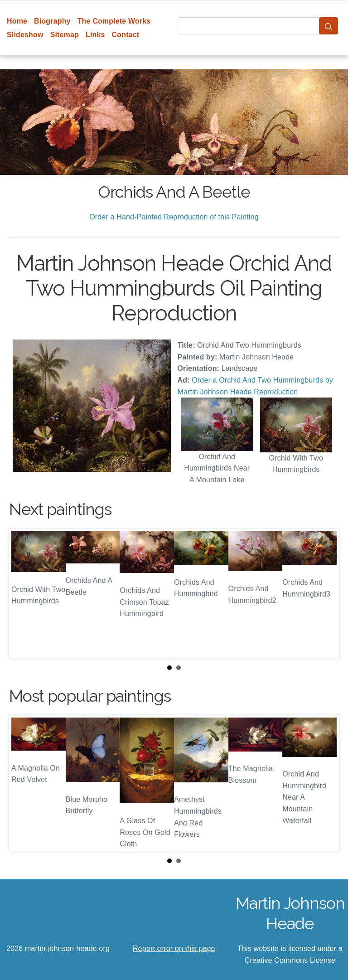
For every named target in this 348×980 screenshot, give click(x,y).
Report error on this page (174, 948)
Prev (23, 594)
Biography (52, 21)
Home (17, 21)
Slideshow (25, 35)
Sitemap (65, 35)
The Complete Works (114, 21)
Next (325, 594)
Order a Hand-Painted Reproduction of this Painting (174, 217)
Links (95, 35)
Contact (126, 35)
